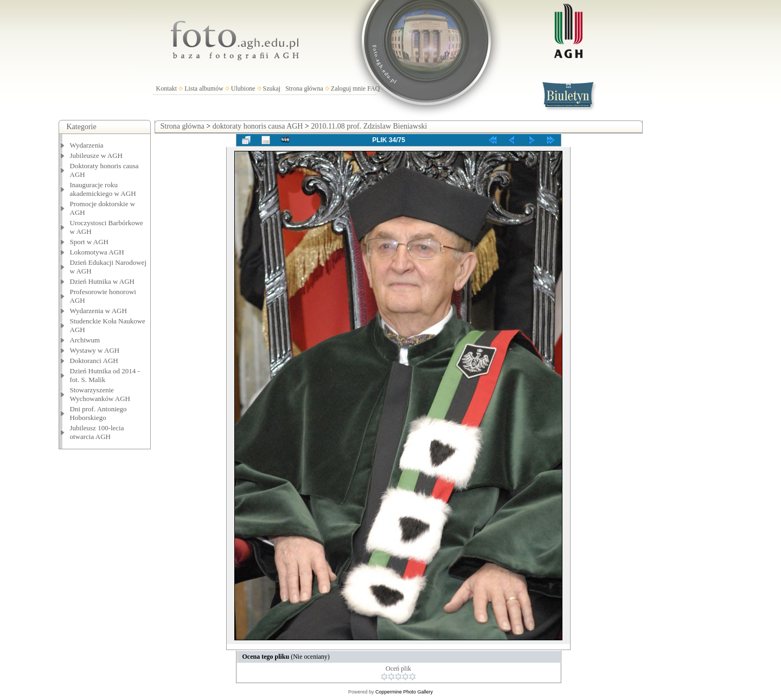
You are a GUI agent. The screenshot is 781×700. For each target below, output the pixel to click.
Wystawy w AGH (95, 350)
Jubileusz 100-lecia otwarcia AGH (97, 432)
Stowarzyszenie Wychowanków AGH (100, 394)
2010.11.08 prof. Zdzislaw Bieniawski (369, 126)
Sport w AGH (89, 242)
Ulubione (243, 88)
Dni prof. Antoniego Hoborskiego (98, 413)
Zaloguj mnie (348, 88)
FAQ (373, 88)
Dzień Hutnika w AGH (103, 281)
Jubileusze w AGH (97, 155)
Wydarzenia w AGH (98, 311)
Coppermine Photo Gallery (404, 692)
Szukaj (272, 88)
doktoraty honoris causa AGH (258, 126)
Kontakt (167, 88)
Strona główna (304, 88)
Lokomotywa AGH (97, 252)
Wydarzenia (87, 145)
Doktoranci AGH (94, 361)
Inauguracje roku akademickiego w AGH (103, 189)
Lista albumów (204, 88)
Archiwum (85, 340)
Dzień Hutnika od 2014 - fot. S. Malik (105, 375)
